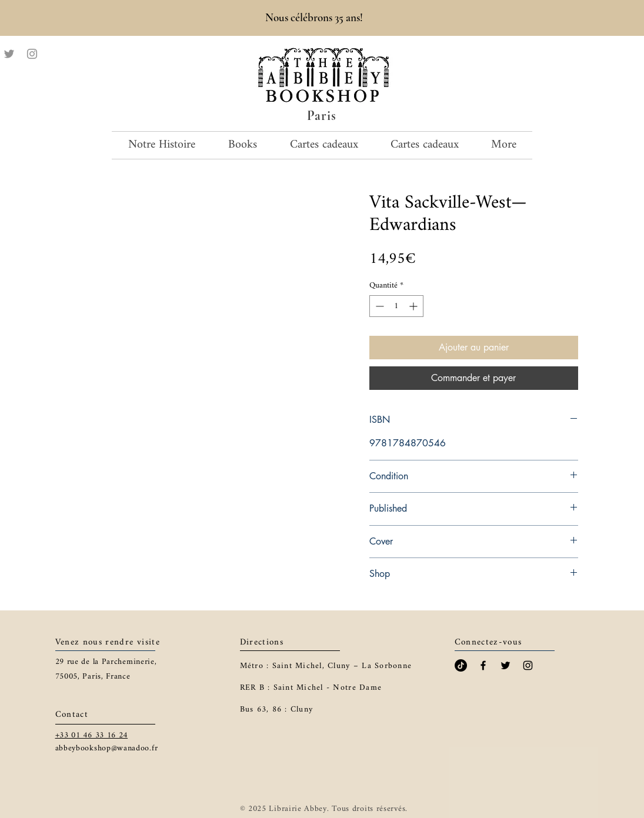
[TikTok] (461, 665)
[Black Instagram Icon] (528, 665)
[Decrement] (378, 306)
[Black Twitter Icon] (505, 665)
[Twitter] (9, 54)
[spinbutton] (396, 306)
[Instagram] (32, 54)
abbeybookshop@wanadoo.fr (107, 748)
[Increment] (414, 306)
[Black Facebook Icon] (483, 665)
